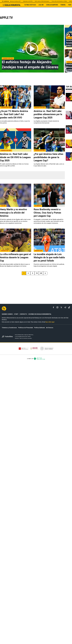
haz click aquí (50, 322)
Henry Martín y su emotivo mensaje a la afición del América (13, 213)
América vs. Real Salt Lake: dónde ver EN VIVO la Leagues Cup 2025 (15, 157)
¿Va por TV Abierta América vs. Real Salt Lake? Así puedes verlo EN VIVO (14, 114)
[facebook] (53, 307)
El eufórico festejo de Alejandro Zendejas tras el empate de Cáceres (30, 65)
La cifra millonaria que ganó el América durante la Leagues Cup (15, 258)
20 (41, 273)
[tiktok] (69, 307)
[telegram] (65, 307)
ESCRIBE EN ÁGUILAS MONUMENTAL (40, 314)
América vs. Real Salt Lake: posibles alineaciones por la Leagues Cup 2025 (48, 114)
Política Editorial (39, 328)
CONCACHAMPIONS (52, 5)
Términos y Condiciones (9, 328)
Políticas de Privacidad (26, 328)
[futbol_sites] (8, 337)
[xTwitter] (61, 307)
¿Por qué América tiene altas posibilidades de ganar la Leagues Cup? (48, 157)
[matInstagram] (57, 307)
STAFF (16, 314)
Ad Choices (50, 328)
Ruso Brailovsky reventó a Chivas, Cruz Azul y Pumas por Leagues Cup (47, 213)
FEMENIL (63, 5)
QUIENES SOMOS (7, 314)
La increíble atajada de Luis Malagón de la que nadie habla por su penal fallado (49, 258)
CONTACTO (23, 314)
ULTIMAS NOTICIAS (30, 5)
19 (37, 273)
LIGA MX (41, 5)
